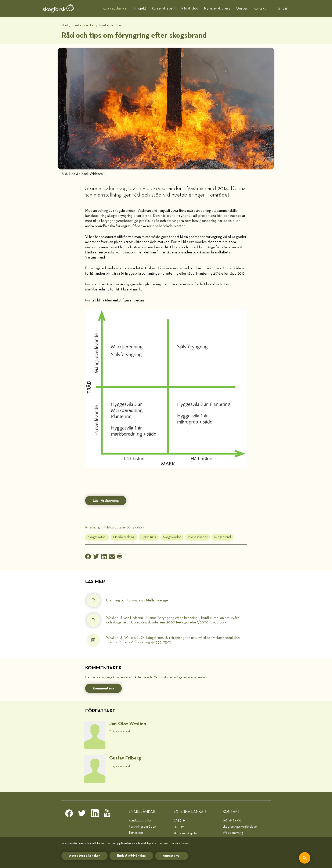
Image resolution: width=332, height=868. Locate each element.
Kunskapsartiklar (110, 25)
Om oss (242, 8)
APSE (177, 821)
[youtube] (108, 814)
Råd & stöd (190, 8)
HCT (177, 827)
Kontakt (260, 8)
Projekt (140, 8)
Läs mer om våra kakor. (174, 843)
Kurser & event (164, 8)
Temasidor (136, 833)
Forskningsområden (142, 827)
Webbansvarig (233, 833)
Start (65, 25)
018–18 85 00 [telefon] (232, 821)
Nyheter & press (217, 8)
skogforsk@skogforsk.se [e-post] (240, 827)
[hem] (58, 8)
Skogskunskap (183, 833)
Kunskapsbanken (116, 8)
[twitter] (82, 814)
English (284, 8)
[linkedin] (95, 814)
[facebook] (69, 814)
